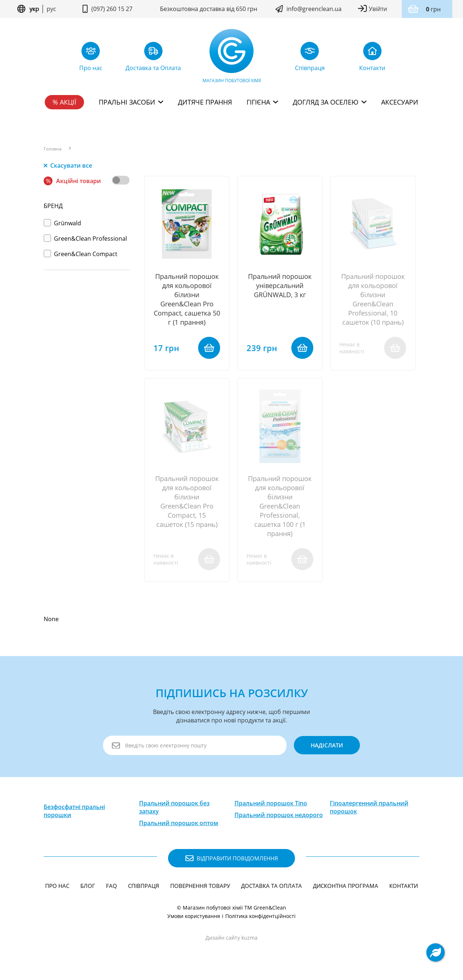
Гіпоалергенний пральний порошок (369, 809)
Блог (88, 888)
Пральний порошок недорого (279, 817)
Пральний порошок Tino (271, 805)
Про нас (57, 888)
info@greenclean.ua (314, 9)
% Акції (64, 102)
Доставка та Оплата (271, 888)
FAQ (112, 888)
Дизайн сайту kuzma (231, 940)
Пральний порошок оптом (179, 825)
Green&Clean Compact (81, 254)
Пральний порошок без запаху (174, 809)
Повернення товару (200, 888)
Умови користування (194, 918)
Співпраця (144, 888)
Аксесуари (400, 102)
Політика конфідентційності (260, 918)
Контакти (404, 888)
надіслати (326, 747)
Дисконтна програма (346, 888)
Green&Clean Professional (85, 238)
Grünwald (62, 223)
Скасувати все (68, 165)
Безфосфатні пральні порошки (74, 813)
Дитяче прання (205, 102)
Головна (53, 149)
